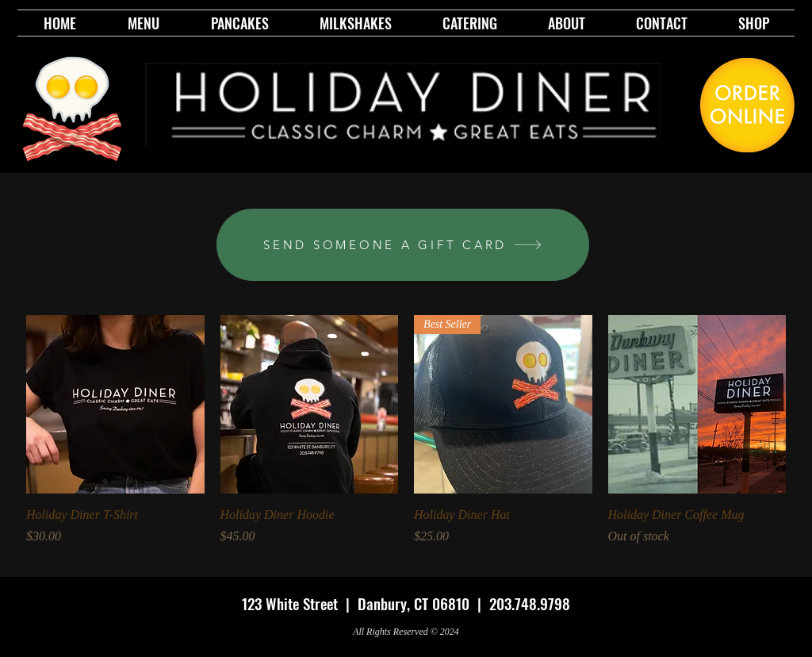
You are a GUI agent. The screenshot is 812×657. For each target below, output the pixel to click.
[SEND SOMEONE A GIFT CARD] (403, 245)
